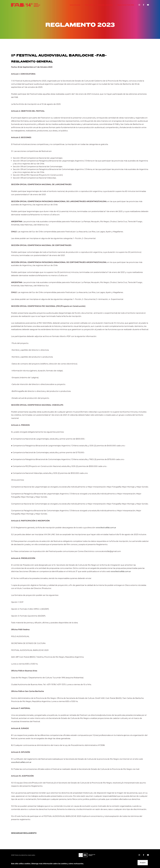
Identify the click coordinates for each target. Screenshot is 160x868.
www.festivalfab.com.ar (106, 528)
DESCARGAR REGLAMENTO (24, 833)
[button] (47, 864)
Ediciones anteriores (106, 5)
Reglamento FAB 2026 (126, 5)
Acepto (143, 863)
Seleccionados (76, 5)
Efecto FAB (90, 5)
